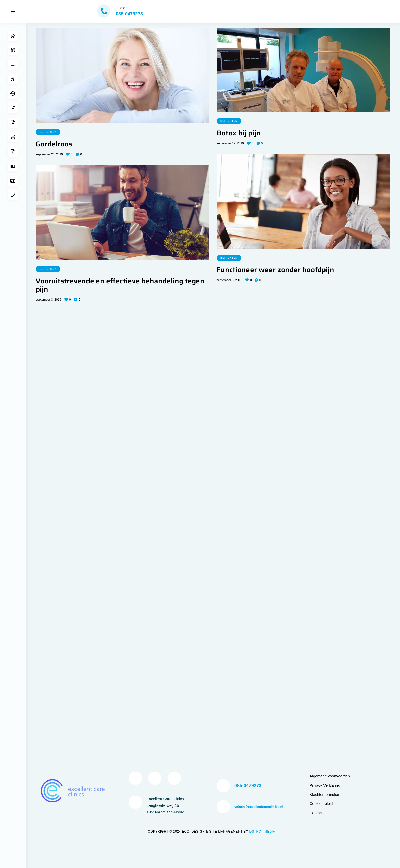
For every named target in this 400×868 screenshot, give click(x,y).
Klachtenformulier (325, 455)
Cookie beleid (321, 464)
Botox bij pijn (239, 133)
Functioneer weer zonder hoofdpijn (275, 270)
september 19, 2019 (230, 143)
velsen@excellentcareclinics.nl (259, 467)
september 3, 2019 (229, 280)
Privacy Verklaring (325, 445)
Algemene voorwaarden (330, 436)
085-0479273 (248, 446)
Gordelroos (54, 144)
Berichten (48, 132)
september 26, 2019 (49, 154)
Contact (316, 473)
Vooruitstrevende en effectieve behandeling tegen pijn (120, 285)
